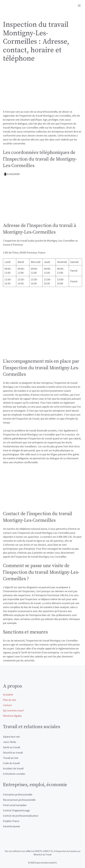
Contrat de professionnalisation (21, 816)
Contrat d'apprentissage (16, 810)
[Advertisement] (42, 88)
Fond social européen (15, 805)
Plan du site (9, 700)
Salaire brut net (11, 737)
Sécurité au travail (13, 753)
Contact (7, 705)
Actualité (8, 695)
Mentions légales (12, 716)
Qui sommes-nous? (14, 710)
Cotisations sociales (14, 774)
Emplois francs (11, 821)
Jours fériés (10, 742)
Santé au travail (12, 747)
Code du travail (11, 763)
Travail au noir (11, 758)
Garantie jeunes (12, 826)
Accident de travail (13, 768)
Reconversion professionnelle (19, 800)
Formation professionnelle (18, 794)
